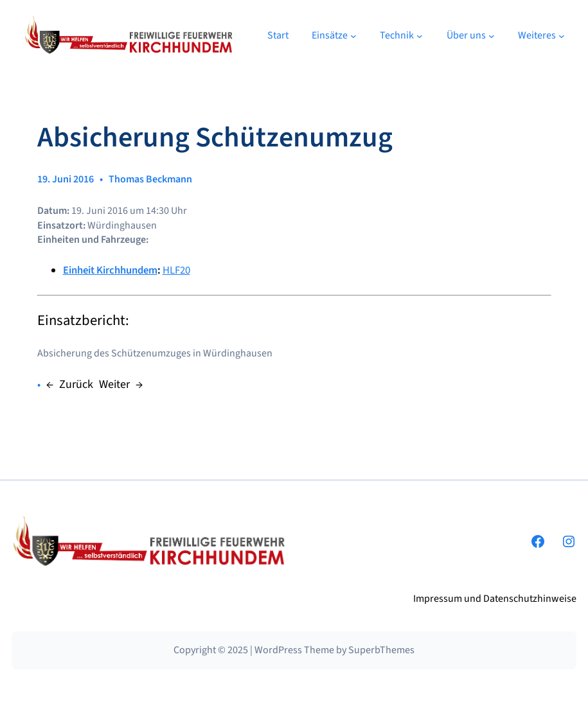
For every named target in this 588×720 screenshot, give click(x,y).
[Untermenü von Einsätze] (353, 35)
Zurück (76, 384)
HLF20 (176, 270)
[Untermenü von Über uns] (492, 35)
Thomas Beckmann (150, 179)
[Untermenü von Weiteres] (562, 35)
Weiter (114, 384)
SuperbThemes (381, 650)
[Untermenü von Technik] (420, 35)
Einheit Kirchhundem (110, 270)
